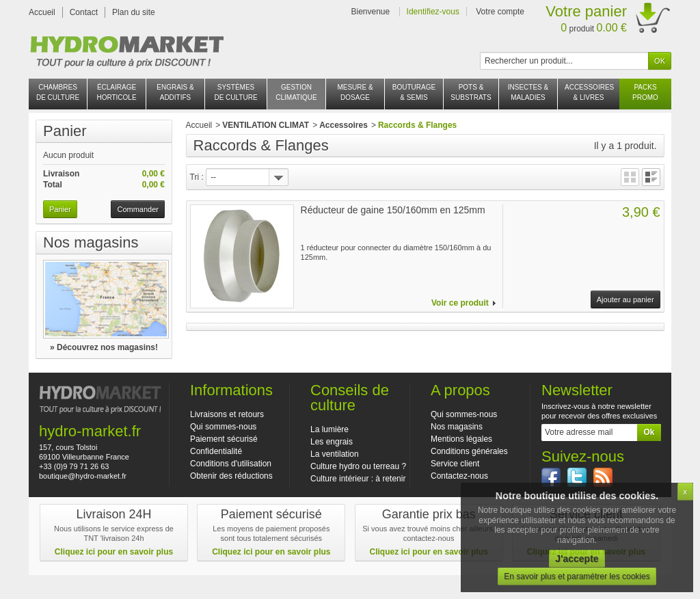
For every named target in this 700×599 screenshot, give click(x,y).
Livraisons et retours (227, 414)
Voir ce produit (460, 303)
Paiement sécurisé (224, 439)
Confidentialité (216, 451)
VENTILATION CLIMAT (266, 125)
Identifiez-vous (433, 12)
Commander (138, 209)
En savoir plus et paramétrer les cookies (577, 576)
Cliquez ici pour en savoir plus (114, 552)
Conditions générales (469, 451)
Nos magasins (91, 242)
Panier (65, 131)
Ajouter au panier (625, 299)
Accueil (42, 12)
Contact (84, 12)
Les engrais (332, 442)
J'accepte (577, 559)
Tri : (197, 177)
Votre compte (500, 12)
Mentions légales (461, 439)
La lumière (329, 429)
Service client (455, 464)
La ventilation (335, 454)
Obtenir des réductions (231, 476)
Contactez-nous (459, 476)
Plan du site (134, 12)
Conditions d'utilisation (231, 464)
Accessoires (344, 125)
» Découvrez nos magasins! (104, 347)
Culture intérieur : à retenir (358, 479)
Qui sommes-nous (223, 427)
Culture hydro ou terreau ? (358, 466)
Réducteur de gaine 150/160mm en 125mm (393, 210)
